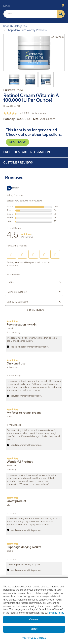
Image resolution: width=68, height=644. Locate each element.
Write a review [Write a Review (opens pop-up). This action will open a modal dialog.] (39, 113)
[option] (34, 53)
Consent (34, 620)
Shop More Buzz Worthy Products (27, 30)
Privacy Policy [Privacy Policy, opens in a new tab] (57, 613)
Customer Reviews (18, 163)
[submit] (61, 14)
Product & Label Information (27, 152)
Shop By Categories (15, 26)
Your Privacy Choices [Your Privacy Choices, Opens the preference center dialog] (34, 638)
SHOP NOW (18, 142)
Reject (34, 629)
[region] (34, 611)
